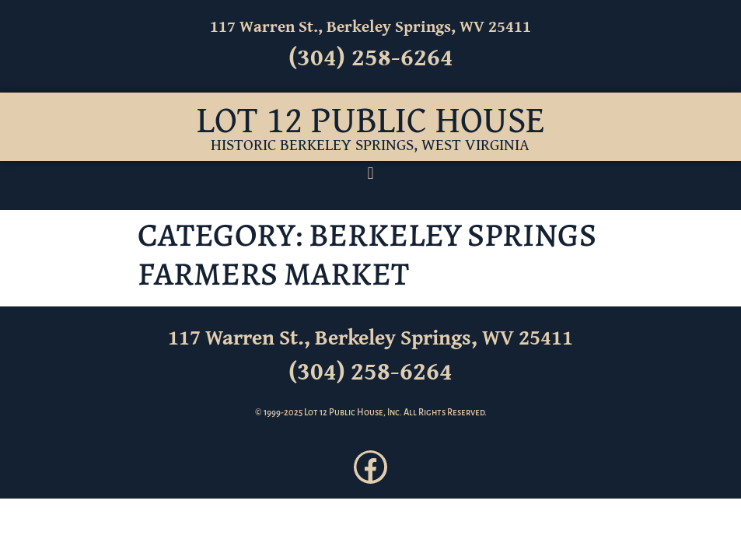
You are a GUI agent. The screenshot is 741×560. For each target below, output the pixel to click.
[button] (370, 174)
